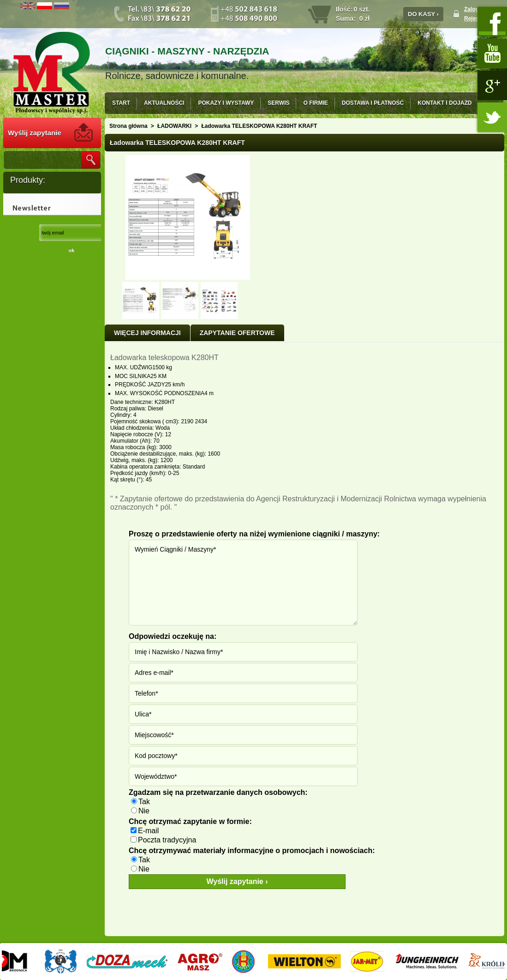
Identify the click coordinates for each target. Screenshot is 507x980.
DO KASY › (423, 14)
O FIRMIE (315, 103)
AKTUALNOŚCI (164, 103)
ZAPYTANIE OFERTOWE (237, 333)
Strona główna (128, 126)
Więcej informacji (147, 333)
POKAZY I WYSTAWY (226, 103)
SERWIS (278, 103)
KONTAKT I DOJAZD (444, 103)
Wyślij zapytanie (35, 133)
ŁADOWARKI (174, 126)
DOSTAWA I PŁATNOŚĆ (373, 103)
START (121, 103)
